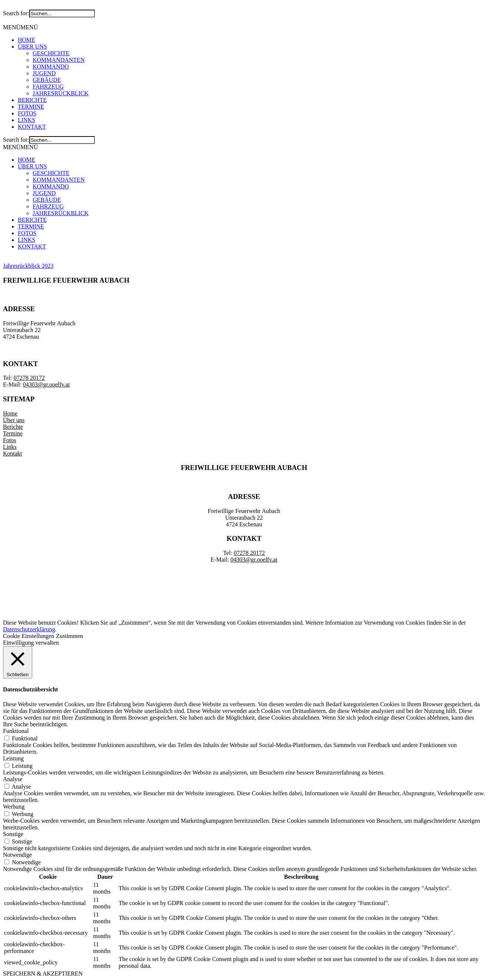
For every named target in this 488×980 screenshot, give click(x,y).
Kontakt (13, 453)
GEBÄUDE (47, 80)
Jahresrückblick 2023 (28, 266)
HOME (26, 40)
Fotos (10, 440)
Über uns (14, 420)
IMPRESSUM (199, 572)
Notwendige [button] (17, 855)
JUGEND (44, 73)
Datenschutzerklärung (29, 629)
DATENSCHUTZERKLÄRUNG (266, 572)
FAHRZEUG (48, 87)
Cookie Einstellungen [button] (29, 636)
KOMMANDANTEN (59, 60)
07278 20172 (29, 378)
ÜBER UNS (32, 47)
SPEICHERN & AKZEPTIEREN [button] (43, 974)
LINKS (26, 120)
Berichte (13, 427)
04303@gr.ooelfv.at (47, 384)
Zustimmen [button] (69, 636)
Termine (13, 433)
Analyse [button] (13, 779)
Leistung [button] (13, 758)
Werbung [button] (14, 807)
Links (10, 447)
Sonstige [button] (13, 834)
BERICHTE (32, 100)
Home (10, 413)
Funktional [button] (16, 731)
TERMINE (31, 107)
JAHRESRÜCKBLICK (61, 93)
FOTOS (27, 113)
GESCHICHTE (51, 53)
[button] (20, 27)
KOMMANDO (51, 67)
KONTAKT (32, 127)
